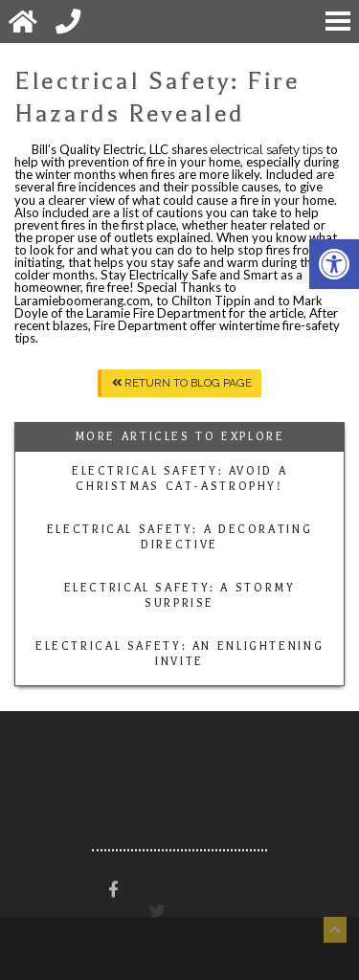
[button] (334, 264)
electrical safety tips (267, 150)
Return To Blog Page (182, 383)
